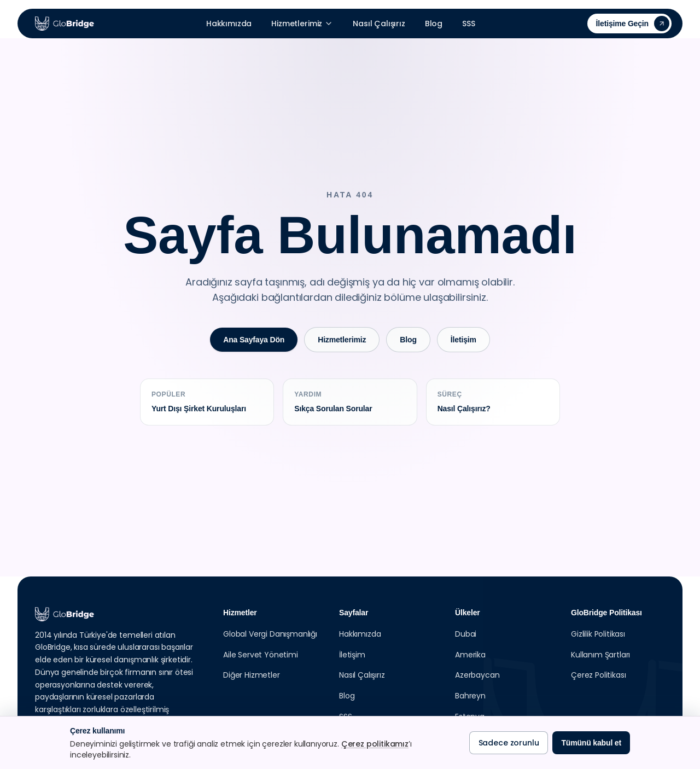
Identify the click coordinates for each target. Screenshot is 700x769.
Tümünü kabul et (591, 743)
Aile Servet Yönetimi (261, 655)
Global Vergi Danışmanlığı (270, 634)
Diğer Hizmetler (252, 675)
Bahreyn (470, 696)
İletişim (463, 340)
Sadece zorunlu (509, 743)
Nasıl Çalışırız (379, 24)
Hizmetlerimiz (302, 24)
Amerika (470, 655)
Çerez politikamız (375, 744)
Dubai (466, 634)
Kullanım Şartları (600, 655)
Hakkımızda (229, 24)
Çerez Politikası (598, 675)
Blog (434, 24)
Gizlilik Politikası (598, 634)
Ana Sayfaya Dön (254, 340)
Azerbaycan (477, 675)
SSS (469, 24)
